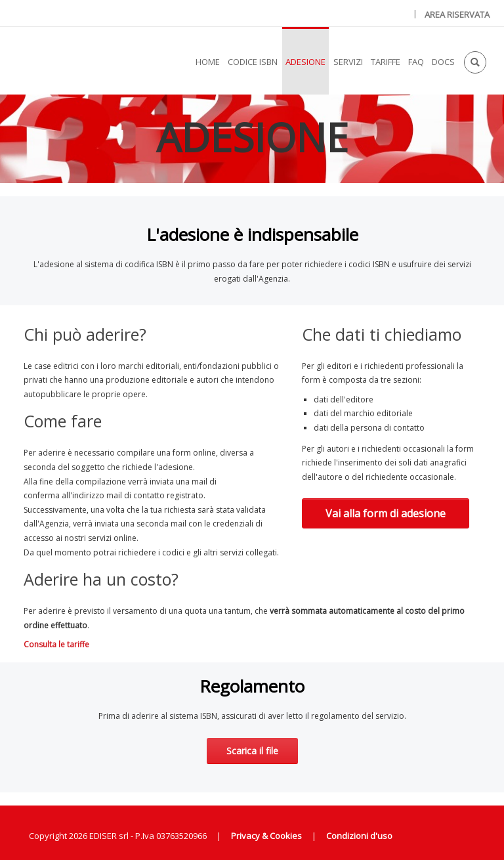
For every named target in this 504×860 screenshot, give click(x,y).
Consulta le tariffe (56, 644)
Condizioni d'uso (359, 836)
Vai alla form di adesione (386, 513)
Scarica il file (252, 751)
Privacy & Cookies (266, 836)
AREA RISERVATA (457, 14)
